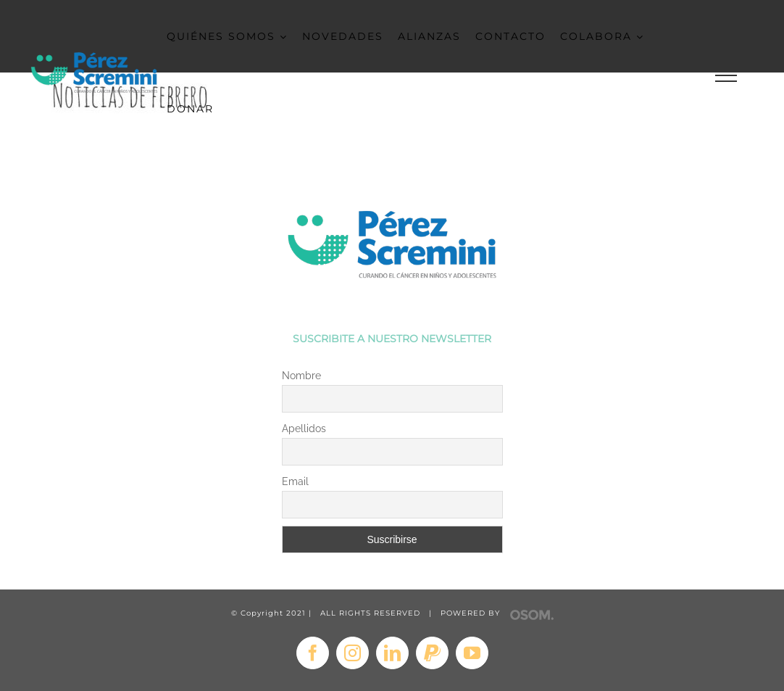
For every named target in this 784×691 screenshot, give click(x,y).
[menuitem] (234, 36)
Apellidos (304, 429)
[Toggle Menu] (726, 75)
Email (295, 481)
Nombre (301, 376)
